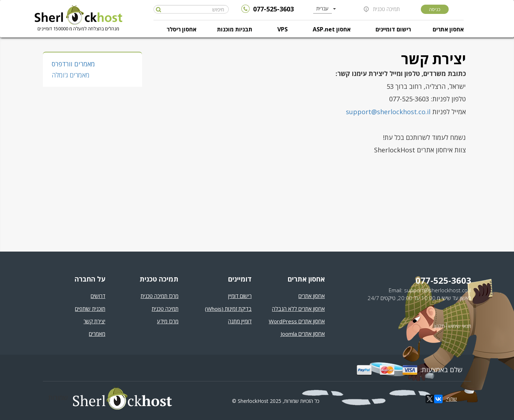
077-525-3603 (273, 9)
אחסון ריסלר (182, 29)
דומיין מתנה (240, 321)
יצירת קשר (94, 321)
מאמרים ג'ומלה (71, 75)
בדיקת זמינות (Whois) (228, 309)
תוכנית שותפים (90, 309)
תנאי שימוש (460, 326)
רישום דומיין (240, 296)
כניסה (435, 9)
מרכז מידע (168, 321)
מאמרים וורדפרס (73, 64)
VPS (283, 29)
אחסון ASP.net (332, 29)
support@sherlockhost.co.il (388, 112)
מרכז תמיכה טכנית (160, 296)
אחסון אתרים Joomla (303, 334)
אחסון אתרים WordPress (297, 321)
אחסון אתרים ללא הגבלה (298, 309)
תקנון (440, 326)
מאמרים (97, 334)
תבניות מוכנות (235, 29)
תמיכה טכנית (386, 9)
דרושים (98, 296)
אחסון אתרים (448, 29)
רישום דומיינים (393, 29)
